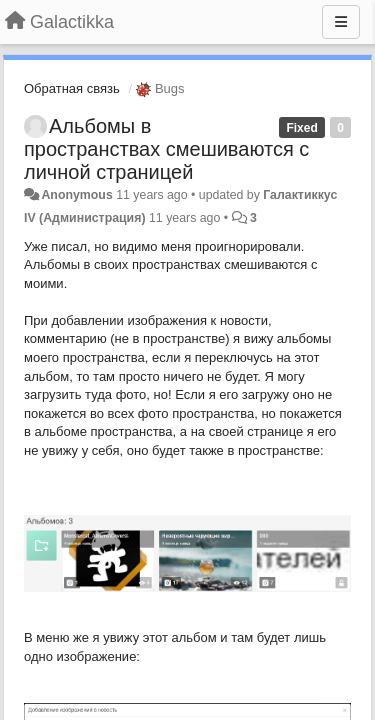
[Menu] (341, 22)
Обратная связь (72, 88)
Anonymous (76, 195)
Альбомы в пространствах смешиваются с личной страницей (166, 149)
